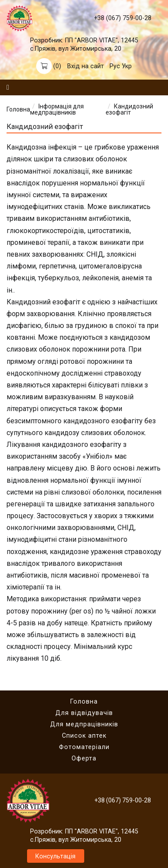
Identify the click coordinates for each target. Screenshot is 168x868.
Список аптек (84, 736)
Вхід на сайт (86, 66)
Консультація (55, 856)
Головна (18, 109)
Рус (115, 66)
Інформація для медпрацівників (57, 109)
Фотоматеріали (84, 747)
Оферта (84, 758)
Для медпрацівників (84, 724)
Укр (127, 66)
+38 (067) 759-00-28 (123, 18)
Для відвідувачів (84, 713)
